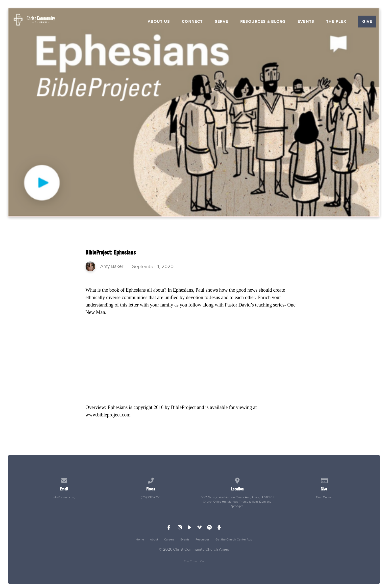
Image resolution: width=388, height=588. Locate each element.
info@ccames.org (64, 497)
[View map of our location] (237, 480)
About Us (159, 22)
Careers (169, 539)
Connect (192, 22)
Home (140, 539)
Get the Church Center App (234, 539)
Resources (203, 539)
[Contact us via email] (64, 480)
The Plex (336, 22)
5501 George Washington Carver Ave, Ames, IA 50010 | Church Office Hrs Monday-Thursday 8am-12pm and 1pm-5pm (237, 502)
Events (306, 22)
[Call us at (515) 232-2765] (151, 480)
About (154, 539)
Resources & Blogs (263, 22)
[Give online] (324, 480)
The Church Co (194, 561)
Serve (222, 22)
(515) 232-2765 (151, 497)
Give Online (324, 497)
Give (367, 21)
